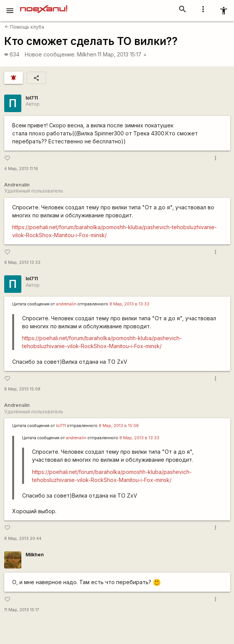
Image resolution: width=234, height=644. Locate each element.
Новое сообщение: (50, 54)
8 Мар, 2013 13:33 (22, 263)
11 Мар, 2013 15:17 (122, 54)
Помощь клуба (24, 27)
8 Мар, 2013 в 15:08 (119, 426)
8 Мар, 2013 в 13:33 (129, 304)
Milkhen (87, 54)
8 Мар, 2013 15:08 (22, 389)
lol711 (32, 98)
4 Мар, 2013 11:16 (21, 169)
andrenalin (66, 304)
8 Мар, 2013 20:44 (23, 539)
